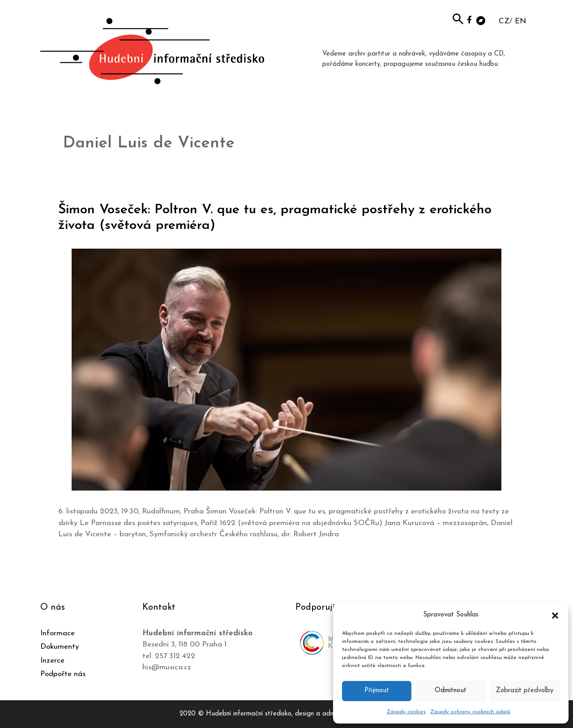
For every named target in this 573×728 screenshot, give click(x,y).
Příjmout (377, 691)
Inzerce (52, 661)
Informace (58, 633)
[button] (555, 615)
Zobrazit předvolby (525, 691)
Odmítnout (451, 691)
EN (520, 21)
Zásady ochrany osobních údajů (470, 712)
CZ (504, 21)
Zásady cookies (406, 712)
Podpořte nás (63, 674)
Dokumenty (60, 647)
